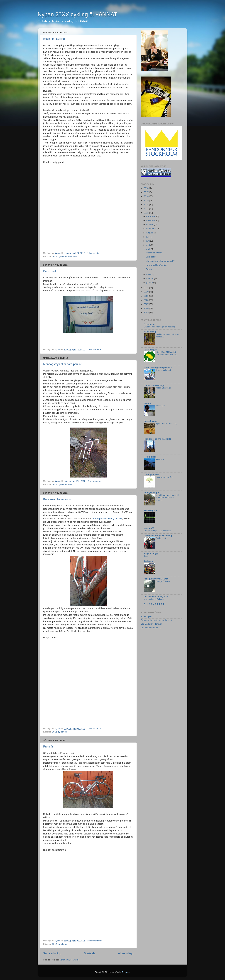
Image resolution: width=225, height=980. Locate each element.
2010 (147, 292)
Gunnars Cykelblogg (154, 385)
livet (70, 256)
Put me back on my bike (156, 597)
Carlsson (148, 561)
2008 (147, 300)
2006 (147, 308)
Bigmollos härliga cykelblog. (158, 536)
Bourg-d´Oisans (163, 581)
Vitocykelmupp (151, 493)
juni (148, 241)
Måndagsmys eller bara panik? (62, 364)
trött (75, 256)
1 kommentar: (94, 253)
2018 (147, 188)
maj (148, 245)
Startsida (90, 953)
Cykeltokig (149, 324)
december (151, 216)
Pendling (160, 459)
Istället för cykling (54, 39)
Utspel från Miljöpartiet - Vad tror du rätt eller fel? (167, 353)
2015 (147, 200)
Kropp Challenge (163, 388)
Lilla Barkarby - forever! (152, 624)
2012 (54, 256)
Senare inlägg (52, 953)
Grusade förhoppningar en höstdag (159, 327)
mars (149, 274)
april (149, 249)
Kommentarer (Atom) (69, 960)
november (151, 220)
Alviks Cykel (146, 616)
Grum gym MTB (152, 475)
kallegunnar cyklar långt (156, 579)
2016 (147, 196)
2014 (147, 204)
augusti (150, 233)
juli (148, 237)
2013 (147, 209)
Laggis (147, 403)
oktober (150, 224)
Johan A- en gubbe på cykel (158, 367)
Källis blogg (150, 332)
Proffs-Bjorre (150, 510)
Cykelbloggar (151, 350)
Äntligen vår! (161, 538)
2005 (147, 312)
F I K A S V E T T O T (154, 604)
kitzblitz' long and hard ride (157, 439)
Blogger (126, 972)
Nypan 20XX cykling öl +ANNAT (77, 14)
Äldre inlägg (126, 953)
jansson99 (149, 528)
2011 (147, 288)
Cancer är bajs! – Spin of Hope (158, 531)
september (152, 229)
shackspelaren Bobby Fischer (107, 519)
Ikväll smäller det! (164, 370)
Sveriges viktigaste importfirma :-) (156, 620)
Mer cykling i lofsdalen (154, 599)
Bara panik (50, 271)
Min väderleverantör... (151, 628)
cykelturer (63, 256)
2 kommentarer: (95, 349)
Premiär (48, 747)
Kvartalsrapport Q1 (164, 477)
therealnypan (150, 421)
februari (150, 278)
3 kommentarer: (95, 729)
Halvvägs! (160, 406)
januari (150, 283)
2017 (147, 192)
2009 (147, 296)
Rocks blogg (150, 457)
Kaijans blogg (151, 553)
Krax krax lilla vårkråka (57, 499)
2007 (147, 304)
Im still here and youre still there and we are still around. (167, 498)
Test (146, 556)
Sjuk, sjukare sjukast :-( (166, 424)
